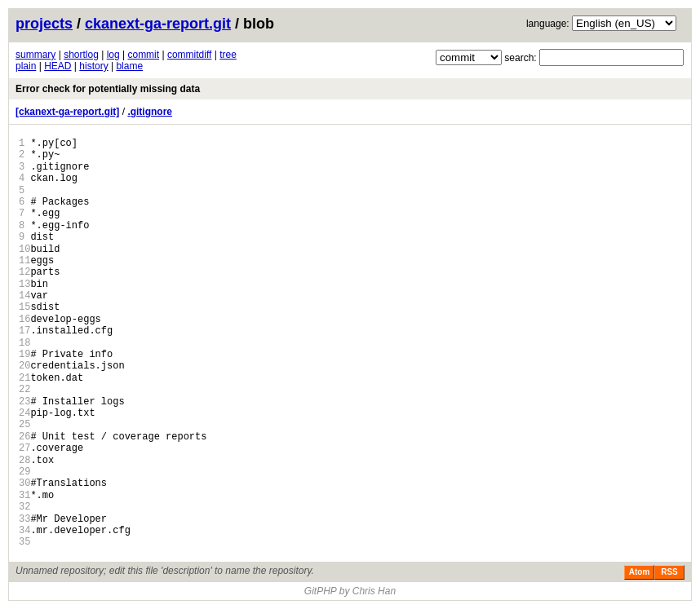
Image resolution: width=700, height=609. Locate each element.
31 (24, 495)
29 (24, 472)
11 (24, 260)
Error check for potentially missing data (108, 89)
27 (24, 448)
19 (24, 354)
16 (24, 319)
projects (44, 24)
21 (24, 378)
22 (24, 389)
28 (24, 460)
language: (548, 24)
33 (24, 519)
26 (24, 437)
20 (24, 366)
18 (24, 343)
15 (24, 307)
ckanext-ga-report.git (158, 24)
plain (26, 66)
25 (24, 424)
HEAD (58, 66)
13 (24, 284)
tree (228, 55)
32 (24, 507)
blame (129, 66)
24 (24, 413)
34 (24, 530)
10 (24, 249)
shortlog (81, 55)
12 (24, 272)
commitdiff (189, 55)
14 (24, 296)
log (113, 55)
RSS (669, 572)
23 (24, 402)
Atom (640, 572)
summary (35, 55)
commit (143, 55)
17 (24, 331)
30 (24, 483)
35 (24, 542)
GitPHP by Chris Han (350, 591)
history (93, 66)
